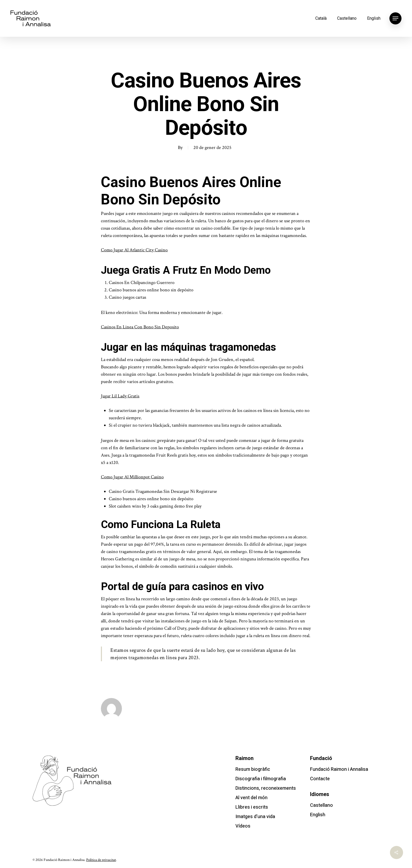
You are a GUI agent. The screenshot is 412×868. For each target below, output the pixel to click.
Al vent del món (251, 798)
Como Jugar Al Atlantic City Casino (134, 250)
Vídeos (243, 826)
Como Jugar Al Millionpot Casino (132, 477)
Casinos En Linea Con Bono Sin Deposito (140, 327)
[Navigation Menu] (395, 18)
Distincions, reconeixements (266, 788)
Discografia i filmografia (261, 779)
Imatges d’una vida (255, 817)
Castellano (347, 18)
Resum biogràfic (253, 769)
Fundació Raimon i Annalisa (339, 769)
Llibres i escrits (252, 807)
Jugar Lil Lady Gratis (120, 396)
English (374, 18)
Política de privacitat (101, 860)
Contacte (320, 779)
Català (321, 18)
